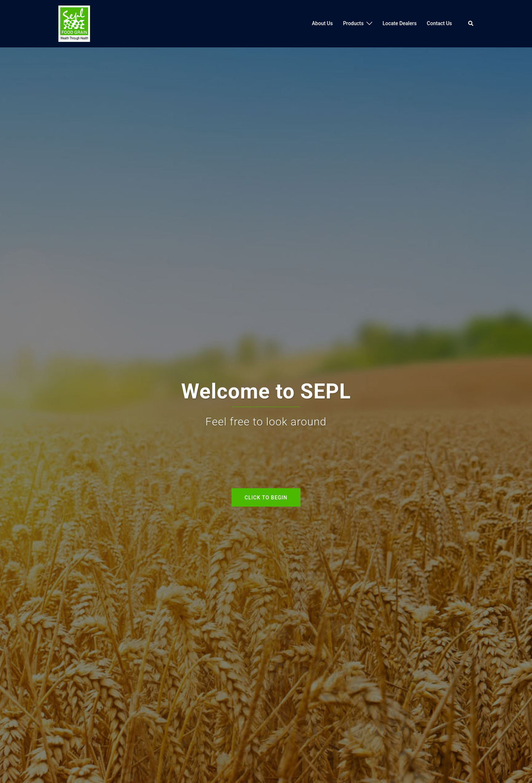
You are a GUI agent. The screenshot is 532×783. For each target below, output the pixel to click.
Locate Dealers (399, 23)
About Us (322, 23)
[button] (471, 24)
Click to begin (266, 497)
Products (354, 23)
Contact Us (440, 23)
